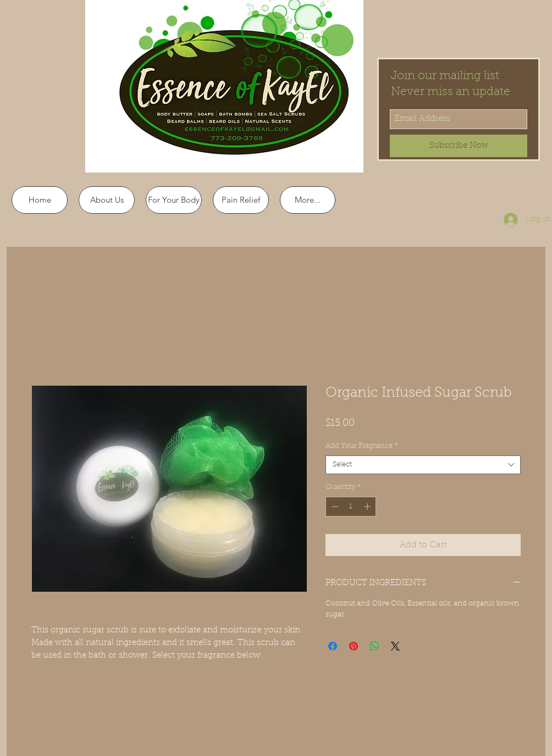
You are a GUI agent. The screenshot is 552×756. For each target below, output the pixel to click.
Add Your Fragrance (362, 446)
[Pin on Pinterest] (354, 646)
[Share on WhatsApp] (374, 646)
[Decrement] (334, 507)
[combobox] (423, 465)
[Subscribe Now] (459, 146)
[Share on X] (395, 646)
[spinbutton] (351, 507)
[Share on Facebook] (333, 646)
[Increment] (368, 507)
